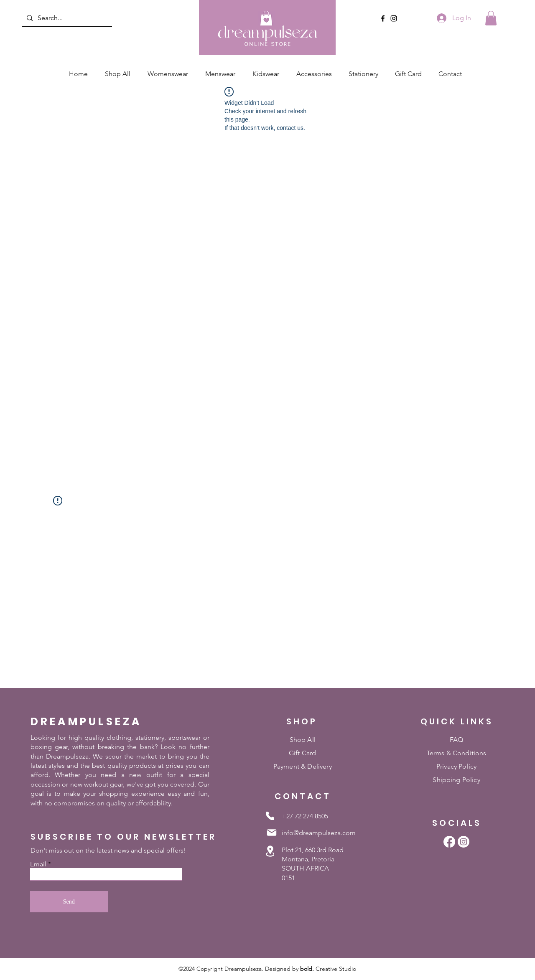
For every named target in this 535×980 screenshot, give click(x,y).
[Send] (69, 902)
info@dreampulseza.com (319, 833)
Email (38, 864)
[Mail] (272, 833)
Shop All (303, 740)
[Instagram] (394, 18)
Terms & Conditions (457, 753)
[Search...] (66, 18)
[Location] (270, 851)
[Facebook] (383, 18)
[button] (491, 18)
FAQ (456, 740)
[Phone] (270, 816)
